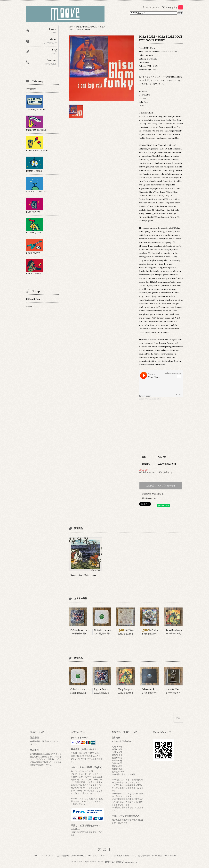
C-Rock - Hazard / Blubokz (108, 630)
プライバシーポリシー (81, 855)
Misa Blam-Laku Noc (153, 399)
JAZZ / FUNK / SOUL (86, 27)
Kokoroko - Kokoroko (83, 575)
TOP (71, 27)
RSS (166, 855)
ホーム (36, 855)
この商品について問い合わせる (161, 486)
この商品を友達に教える (153, 494)
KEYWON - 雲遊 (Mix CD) (135, 630)
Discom (141, 399)
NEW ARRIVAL (84, 29)
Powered (118, 862)
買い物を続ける (149, 498)
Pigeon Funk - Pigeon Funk (84, 630)
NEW (102, 27)
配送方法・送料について (125, 855)
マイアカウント (152, 7)
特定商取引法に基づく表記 (150, 855)
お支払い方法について (103, 855)
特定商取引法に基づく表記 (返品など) (155, 472)
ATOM (173, 855)
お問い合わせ (63, 855)
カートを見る (174, 7)
